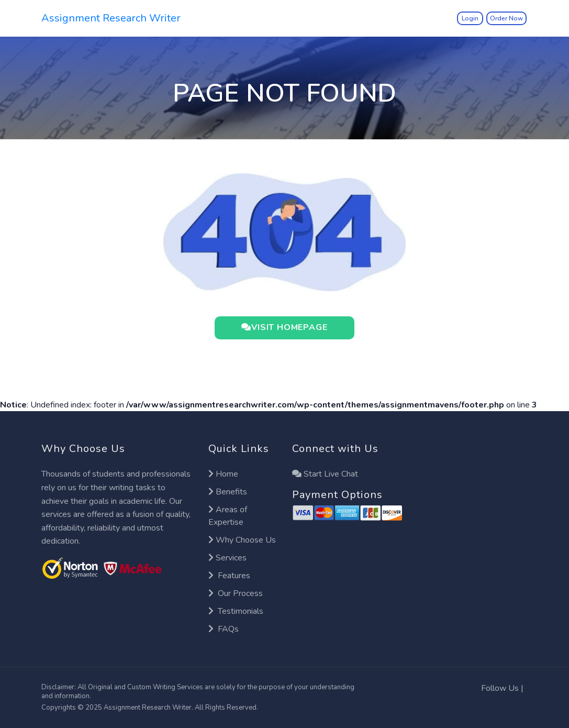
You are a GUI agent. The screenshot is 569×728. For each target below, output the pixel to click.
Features (229, 576)
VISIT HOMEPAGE (284, 328)
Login (470, 18)
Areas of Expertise (228, 516)
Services (227, 558)
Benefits (228, 492)
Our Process (236, 593)
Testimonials (236, 611)
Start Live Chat (325, 474)
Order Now (506, 18)
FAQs (224, 629)
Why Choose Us (242, 540)
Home (223, 474)
